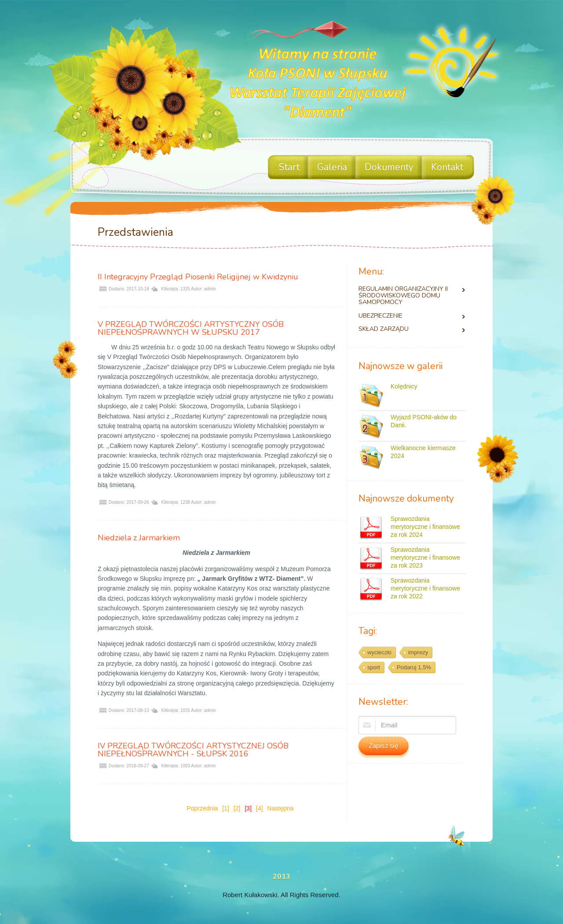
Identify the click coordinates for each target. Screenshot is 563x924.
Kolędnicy (404, 386)
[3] (248, 808)
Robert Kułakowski (250, 895)
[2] (237, 808)
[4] (260, 808)
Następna (281, 808)
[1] (226, 808)
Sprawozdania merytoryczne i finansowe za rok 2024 (425, 527)
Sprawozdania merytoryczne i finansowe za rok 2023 (425, 557)
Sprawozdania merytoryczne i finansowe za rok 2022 (425, 588)
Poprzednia (202, 808)
